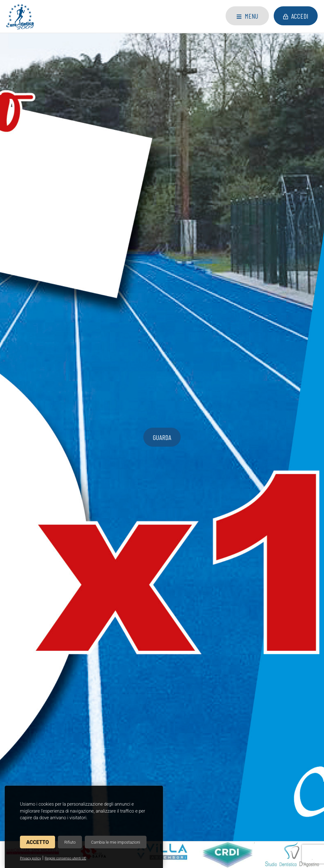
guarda (162, 117)
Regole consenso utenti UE (65, 858)
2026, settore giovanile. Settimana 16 (156, 329)
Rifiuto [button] (70, 842)
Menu (247, 16)
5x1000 (31, 325)
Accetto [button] (37, 842)
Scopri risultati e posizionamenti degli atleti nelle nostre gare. (162, 521)
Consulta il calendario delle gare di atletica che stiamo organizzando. (57, 521)
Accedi (296, 16)
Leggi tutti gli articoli (162, 424)
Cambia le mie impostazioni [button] (116, 842)
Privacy (196, 808)
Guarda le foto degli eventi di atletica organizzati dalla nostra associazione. (267, 521)
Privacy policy (31, 858)
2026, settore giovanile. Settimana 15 (258, 329)
